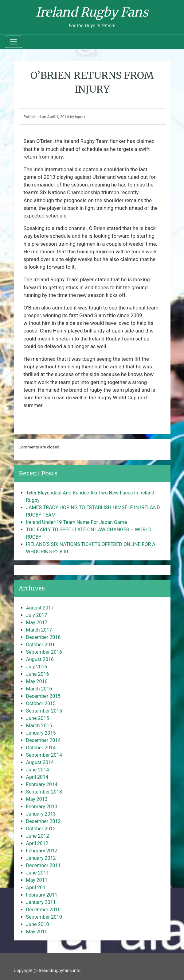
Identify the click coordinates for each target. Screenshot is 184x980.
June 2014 (38, 770)
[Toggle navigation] (14, 42)
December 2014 (43, 740)
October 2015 (41, 703)
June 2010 (38, 924)
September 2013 (44, 792)
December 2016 (43, 637)
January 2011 (41, 902)
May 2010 (37, 932)
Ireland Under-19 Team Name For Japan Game (77, 522)
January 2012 (41, 858)
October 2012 (41, 829)
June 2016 (38, 674)
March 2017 (39, 630)
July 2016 (37, 667)
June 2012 (38, 836)
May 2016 (37, 681)
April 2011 (37, 888)
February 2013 (42, 807)
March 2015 (39, 726)
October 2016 (41, 645)
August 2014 (40, 762)
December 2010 (43, 910)
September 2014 (44, 755)
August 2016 (40, 659)
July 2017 (37, 615)
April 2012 (37, 843)
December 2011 (43, 865)
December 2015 (43, 696)
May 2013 (37, 799)
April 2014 (37, 777)
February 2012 (42, 851)
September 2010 (44, 917)
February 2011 (42, 895)
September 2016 (44, 652)
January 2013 (41, 814)
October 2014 (41, 748)
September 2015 (44, 711)
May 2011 (37, 880)
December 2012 (43, 821)
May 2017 (37, 623)
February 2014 (42, 784)
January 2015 (41, 733)
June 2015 (38, 718)
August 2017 (40, 608)
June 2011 (38, 873)
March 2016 (39, 689)
